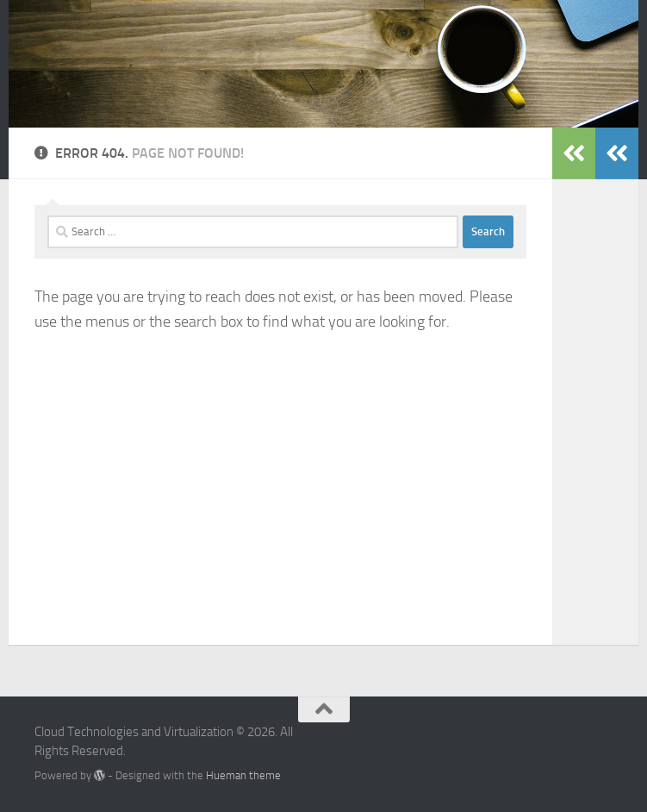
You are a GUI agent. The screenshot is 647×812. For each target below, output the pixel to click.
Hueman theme (243, 775)
